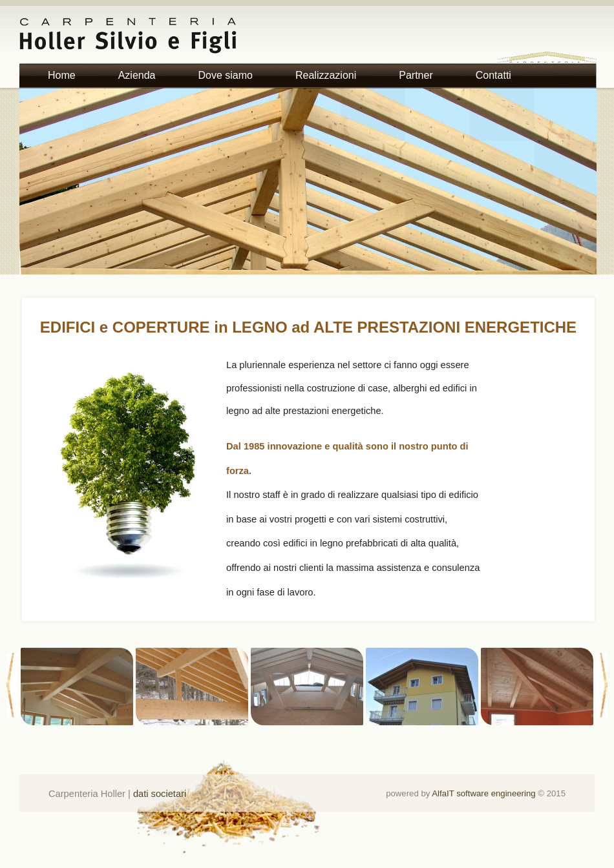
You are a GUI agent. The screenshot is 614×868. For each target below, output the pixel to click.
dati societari (160, 794)
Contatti (493, 75)
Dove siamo (226, 75)
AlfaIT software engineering (483, 793)
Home (62, 75)
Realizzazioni (326, 75)
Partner (416, 75)
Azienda (137, 75)
